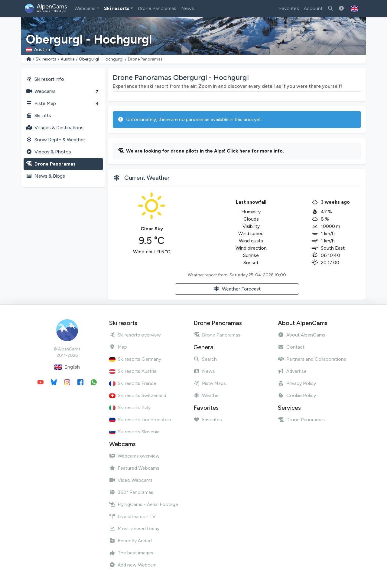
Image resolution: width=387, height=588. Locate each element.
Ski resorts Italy (130, 407)
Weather (207, 395)
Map (118, 347)
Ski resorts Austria (133, 371)
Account (313, 8)
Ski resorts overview (135, 335)
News (188, 8)
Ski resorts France (133, 383)
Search (205, 359)
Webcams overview (134, 456)
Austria (68, 59)
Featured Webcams (134, 468)
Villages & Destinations (55, 128)
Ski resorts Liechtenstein (140, 420)
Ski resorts (117, 8)
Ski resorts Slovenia (134, 432)
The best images (131, 553)
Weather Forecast (237, 289)
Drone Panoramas (157, 8)
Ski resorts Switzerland (138, 395)
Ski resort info (45, 79)
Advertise (292, 371)
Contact (291, 347)
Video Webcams (131, 480)
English (67, 367)
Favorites (289, 8)
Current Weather (147, 178)
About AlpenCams (302, 335)
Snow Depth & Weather (55, 140)
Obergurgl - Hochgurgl (101, 59)
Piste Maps (210, 383)
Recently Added (130, 541)
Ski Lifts (39, 115)
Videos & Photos (49, 152)
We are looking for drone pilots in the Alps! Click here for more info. (205, 151)
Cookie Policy (297, 395)
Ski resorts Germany (135, 359)
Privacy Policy (297, 383)
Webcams (85, 8)
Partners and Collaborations (312, 359)
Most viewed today (134, 529)
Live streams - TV (132, 516)
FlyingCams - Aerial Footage (144, 504)
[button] (354, 8)
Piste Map (63, 103)
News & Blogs (46, 176)
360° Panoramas (131, 492)
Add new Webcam (133, 565)
